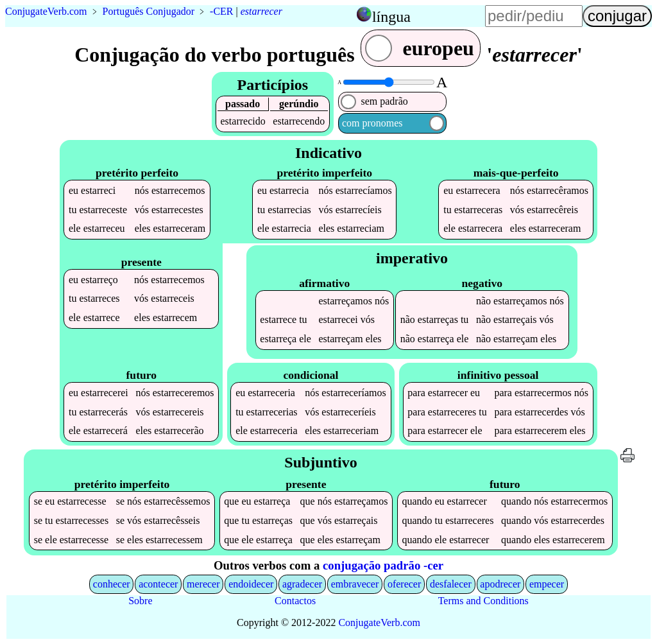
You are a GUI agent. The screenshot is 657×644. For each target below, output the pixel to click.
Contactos (295, 601)
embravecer (355, 584)
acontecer (158, 584)
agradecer (302, 584)
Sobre (140, 601)
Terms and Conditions (483, 601)
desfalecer (451, 584)
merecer (203, 584)
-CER (221, 11)
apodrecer (500, 584)
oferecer (404, 584)
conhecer (112, 584)
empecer (547, 584)
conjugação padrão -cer (383, 565)
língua (391, 17)
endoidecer (251, 584)
